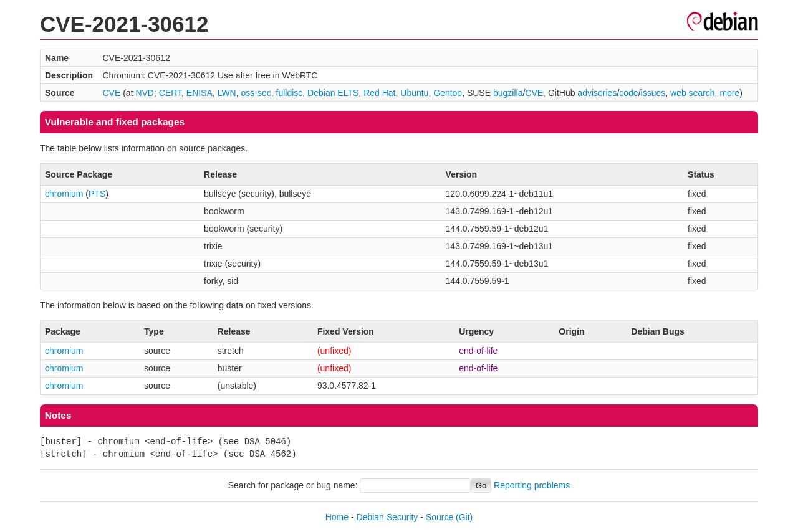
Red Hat (379, 93)
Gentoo (448, 93)
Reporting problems (532, 485)
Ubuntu (414, 93)
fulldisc (290, 93)
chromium (64, 194)
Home (337, 517)
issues (653, 93)
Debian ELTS (333, 93)
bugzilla (508, 93)
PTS (97, 194)
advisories (597, 93)
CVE (112, 93)
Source (440, 517)
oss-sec (256, 93)
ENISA (199, 93)
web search (693, 93)
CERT (170, 93)
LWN (227, 93)
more (729, 93)
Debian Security (387, 517)
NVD (145, 93)
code (628, 93)
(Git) (464, 517)
